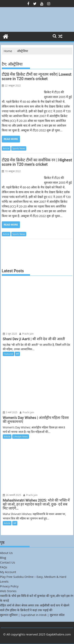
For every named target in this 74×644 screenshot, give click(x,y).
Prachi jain (26, 334)
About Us (6, 553)
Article (6, 148)
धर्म (17, 354)
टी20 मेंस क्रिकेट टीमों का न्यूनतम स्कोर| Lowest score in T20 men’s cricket (37, 77)
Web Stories (8, 591)
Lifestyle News (21, 436)
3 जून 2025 (10, 334)
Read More (11, 139)
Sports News (19, 148)
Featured (8, 354)
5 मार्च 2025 (10, 412)
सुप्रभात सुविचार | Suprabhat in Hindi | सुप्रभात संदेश (32, 615)
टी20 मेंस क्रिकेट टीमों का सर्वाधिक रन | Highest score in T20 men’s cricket (37, 162)
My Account (8, 572)
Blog (3, 558)
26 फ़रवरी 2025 (12, 495)
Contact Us (7, 562)
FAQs (4, 567)
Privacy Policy (9, 586)
